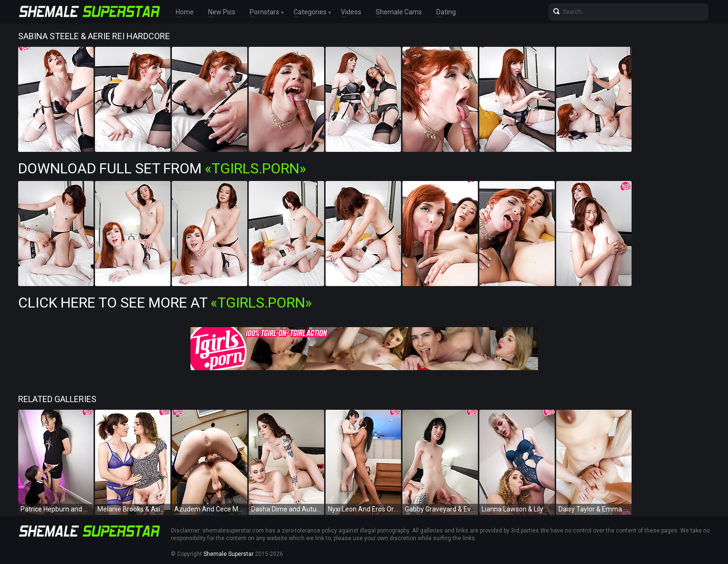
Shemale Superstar (228, 554)
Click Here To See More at (165, 303)
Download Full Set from (162, 168)
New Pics (222, 12)
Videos (351, 12)
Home (185, 12)
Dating (446, 12)
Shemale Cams (399, 12)
